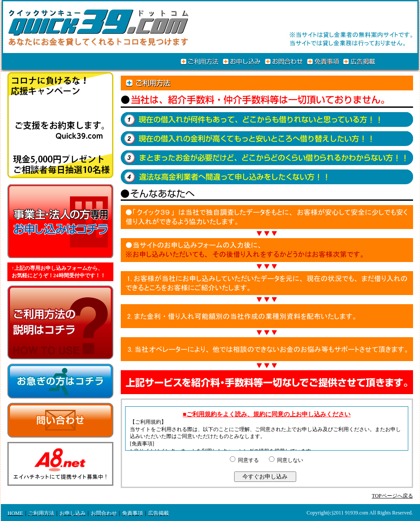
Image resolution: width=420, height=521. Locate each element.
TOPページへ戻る (392, 496)
